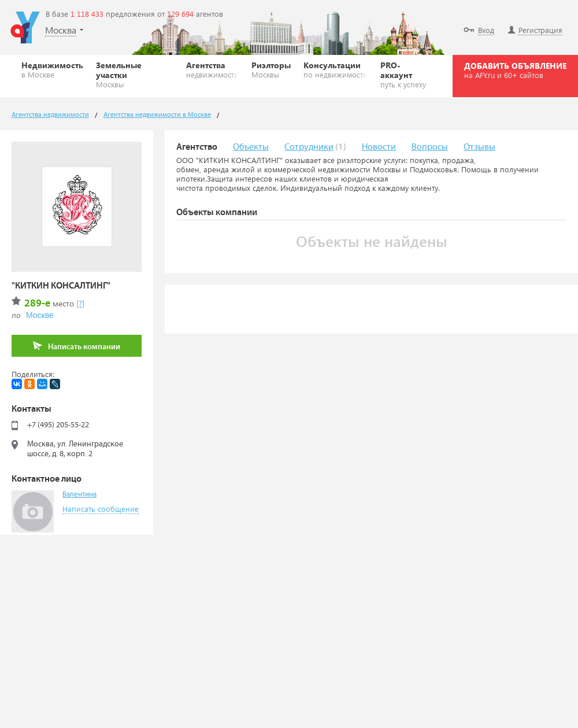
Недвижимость (52, 69)
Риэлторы (271, 69)
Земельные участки (135, 74)
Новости (379, 147)
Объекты (251, 147)
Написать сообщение (101, 509)
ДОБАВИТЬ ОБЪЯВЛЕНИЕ (515, 70)
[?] (80, 303)
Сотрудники (309, 147)
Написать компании (77, 346)
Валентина (79, 495)
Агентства (212, 69)
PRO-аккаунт (406, 74)
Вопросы (430, 147)
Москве (40, 315)
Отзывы (479, 147)
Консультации (336, 69)
